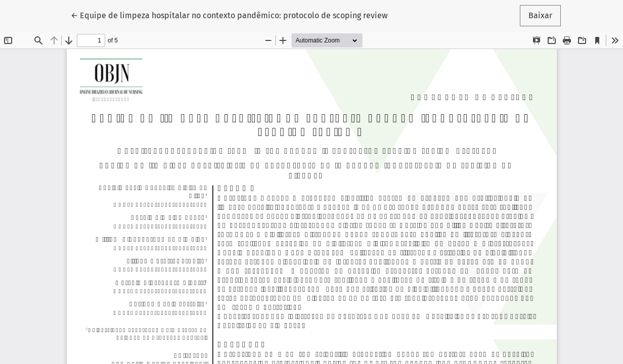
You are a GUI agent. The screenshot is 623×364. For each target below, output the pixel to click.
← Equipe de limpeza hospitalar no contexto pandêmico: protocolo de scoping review (229, 15)
